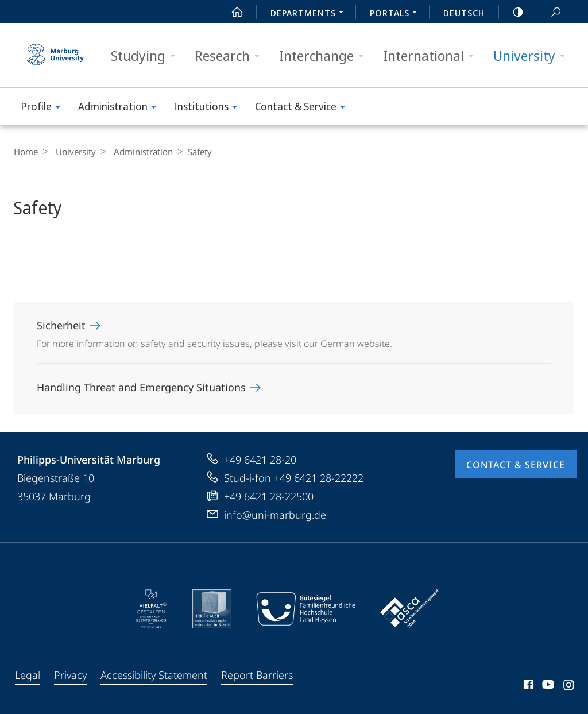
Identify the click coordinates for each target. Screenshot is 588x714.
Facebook (527, 686)
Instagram (569, 686)
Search (550, 12)
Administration (121, 108)
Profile (44, 108)
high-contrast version (512, 12)
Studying (147, 56)
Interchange (325, 56)
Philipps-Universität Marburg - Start (57, 55)
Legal (28, 675)
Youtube (547, 686)
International (432, 56)
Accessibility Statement (154, 675)
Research (231, 56)
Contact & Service (304, 108)
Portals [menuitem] (396, 14)
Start (231, 12)
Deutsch (464, 13)
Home (26, 152)
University (533, 56)
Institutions (209, 108)
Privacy (70, 675)
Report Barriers (257, 675)
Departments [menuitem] (310, 14)
